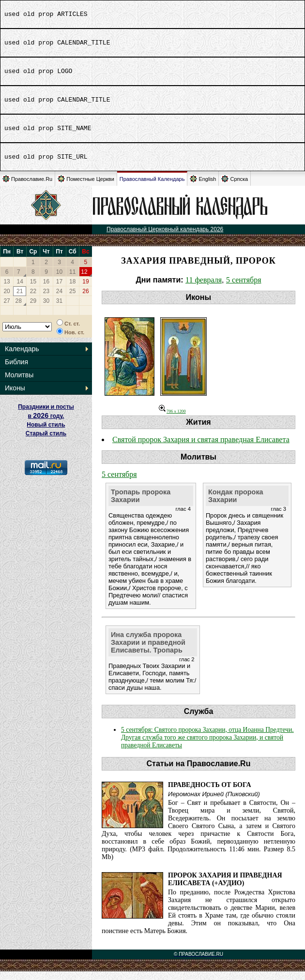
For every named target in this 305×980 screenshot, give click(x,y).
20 (7, 300)
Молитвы (19, 384)
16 (46, 290)
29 (33, 310)
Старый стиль (46, 442)
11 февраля (204, 289)
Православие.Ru (27, 187)
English (203, 187)
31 (59, 310)
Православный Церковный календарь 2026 (165, 238)
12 (84, 281)
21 (20, 300)
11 (72, 281)
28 (19, 310)
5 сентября (244, 289)
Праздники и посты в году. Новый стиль (46, 424)
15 (33, 290)
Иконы (15, 397)
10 (59, 281)
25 (72, 300)
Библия (16, 371)
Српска (235, 187)
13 (7, 290)
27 (7, 310)
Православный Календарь (152, 188)
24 (59, 300)
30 (46, 310)
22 (33, 300)
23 (46, 300)
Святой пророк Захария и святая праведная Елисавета (201, 448)
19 (85, 290)
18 (72, 290)
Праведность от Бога (210, 794)
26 (85, 300)
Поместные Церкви (86, 187)
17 (59, 290)
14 (20, 290)
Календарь (22, 357)
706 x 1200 (172, 420)
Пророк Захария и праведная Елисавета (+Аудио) (225, 888)
